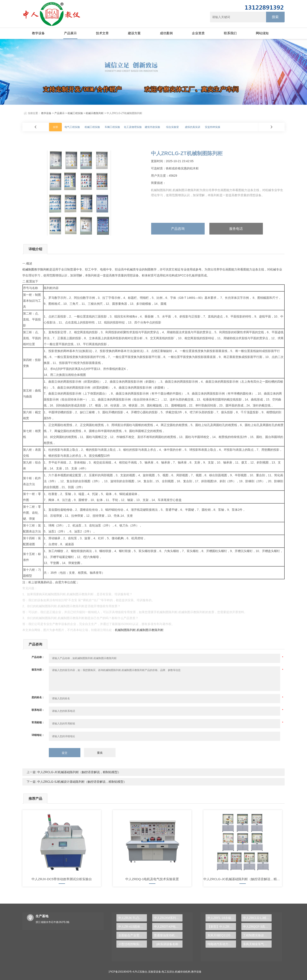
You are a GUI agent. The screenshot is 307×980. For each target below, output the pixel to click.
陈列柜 (45, 269)
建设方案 (134, 33)
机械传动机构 (183, 972)
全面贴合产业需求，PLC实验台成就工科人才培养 (133, 935)
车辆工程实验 (112, 127)
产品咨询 (178, 229)
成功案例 (166, 33)
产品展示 (70, 33)
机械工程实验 (75, 113)
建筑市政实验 (152, 127)
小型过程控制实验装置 (133, 944)
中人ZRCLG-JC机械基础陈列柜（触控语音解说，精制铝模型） (79, 772)
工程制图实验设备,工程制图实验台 (257, 935)
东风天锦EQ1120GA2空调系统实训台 (222, 935)
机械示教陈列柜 (95, 113)
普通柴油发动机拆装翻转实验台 (168, 935)
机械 (25, 269)
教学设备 (38, 33)
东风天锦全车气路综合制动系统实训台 (257, 944)
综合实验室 (172, 127)
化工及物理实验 (133, 127)
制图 (31, 269)
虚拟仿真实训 (193, 127)
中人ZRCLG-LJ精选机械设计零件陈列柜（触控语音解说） (257, 918)
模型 (101, 456)
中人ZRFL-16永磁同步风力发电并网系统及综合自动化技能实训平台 (222, 918)
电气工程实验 (72, 127)
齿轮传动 (66, 510)
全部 (55, 127)
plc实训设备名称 (167, 944)
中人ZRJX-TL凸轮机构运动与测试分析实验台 (133, 918)
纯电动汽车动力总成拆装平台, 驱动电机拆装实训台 (222, 944)
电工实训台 (168, 972)
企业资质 (198, 33)
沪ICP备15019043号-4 (121, 972)
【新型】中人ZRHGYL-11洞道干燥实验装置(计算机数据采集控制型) (222, 927)
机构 (121, 538)
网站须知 (262, 33)
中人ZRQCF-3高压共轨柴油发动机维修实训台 (257, 927)
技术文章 (102, 33)
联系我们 (230, 33)
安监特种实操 (213, 127)
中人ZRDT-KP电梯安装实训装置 (168, 927)
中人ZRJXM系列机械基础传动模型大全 (168, 918)
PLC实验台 (141, 972)
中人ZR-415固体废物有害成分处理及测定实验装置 (133, 927)
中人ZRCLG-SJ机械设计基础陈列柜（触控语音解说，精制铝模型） (81, 782)
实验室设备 (155, 972)
